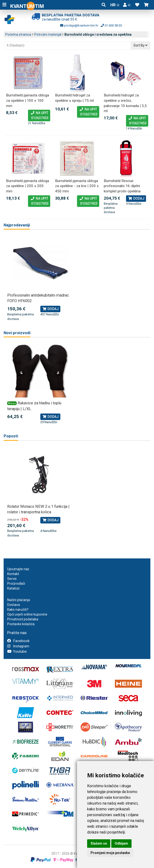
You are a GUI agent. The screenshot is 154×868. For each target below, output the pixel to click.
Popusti (11, 436)
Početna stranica (18, 34)
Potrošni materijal (48, 34)
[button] (127, 5)
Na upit (39, 116)
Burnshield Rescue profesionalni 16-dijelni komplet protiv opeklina (122, 186)
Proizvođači (16, 583)
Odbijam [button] (121, 843)
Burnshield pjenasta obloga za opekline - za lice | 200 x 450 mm (77, 186)
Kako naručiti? (18, 610)
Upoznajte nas (18, 569)
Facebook (18, 641)
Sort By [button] (140, 45)
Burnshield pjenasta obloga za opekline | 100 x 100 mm (28, 100)
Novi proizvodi (17, 333)
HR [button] (115, 5)
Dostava (14, 605)
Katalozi (13, 588)
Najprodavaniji (17, 225)
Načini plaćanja (19, 600)
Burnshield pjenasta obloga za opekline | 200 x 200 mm (28, 186)
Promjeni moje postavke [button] (110, 853)
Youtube (17, 651)
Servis (12, 579)
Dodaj (136, 198)
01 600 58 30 (111, 25)
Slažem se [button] (99, 843)
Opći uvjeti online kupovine (27, 614)
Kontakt (13, 574)
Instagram (18, 646)
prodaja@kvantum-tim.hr (79, 25)
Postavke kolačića (21, 624)
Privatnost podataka (23, 619)
